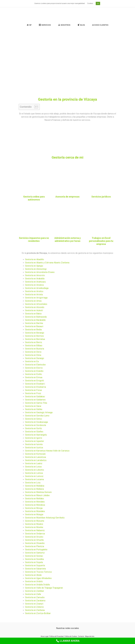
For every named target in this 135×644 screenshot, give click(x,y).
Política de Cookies (71, 636)
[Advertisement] (67, 81)
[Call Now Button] (67, 641)
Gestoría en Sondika (34, 559)
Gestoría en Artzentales (36, 304)
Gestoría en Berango (35, 333)
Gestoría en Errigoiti (34, 381)
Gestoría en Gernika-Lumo (37, 416)
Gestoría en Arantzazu (35, 282)
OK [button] (98, 3)
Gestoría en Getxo (33, 419)
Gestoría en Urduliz (34, 581)
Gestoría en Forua (33, 390)
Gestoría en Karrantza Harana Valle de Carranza (47, 451)
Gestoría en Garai (33, 406)
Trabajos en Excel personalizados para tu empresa (101, 241)
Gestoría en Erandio (34, 371)
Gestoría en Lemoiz (34, 476)
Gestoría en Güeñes (34, 432)
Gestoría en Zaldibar (34, 591)
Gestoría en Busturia (34, 349)
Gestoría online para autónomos (34, 198)
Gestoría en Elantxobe (35, 365)
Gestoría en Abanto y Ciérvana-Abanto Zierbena (47, 263)
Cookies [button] (90, 3)
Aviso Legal (45, 636)
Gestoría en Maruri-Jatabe (37, 495)
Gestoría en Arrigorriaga (36, 298)
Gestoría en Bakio (33, 314)
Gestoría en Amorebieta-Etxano (40, 272)
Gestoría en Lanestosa (36, 457)
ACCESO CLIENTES (100, 25)
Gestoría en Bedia (33, 330)
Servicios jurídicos (101, 197)
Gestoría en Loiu (33, 483)
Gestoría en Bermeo (34, 336)
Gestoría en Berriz (34, 342)
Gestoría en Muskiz (34, 524)
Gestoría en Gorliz (33, 428)
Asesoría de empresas (67, 197)
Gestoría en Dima (33, 355)
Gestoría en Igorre (34, 438)
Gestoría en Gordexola (36, 425)
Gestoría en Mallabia (35, 486)
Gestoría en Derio (33, 352)
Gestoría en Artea (33, 301)
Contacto (81, 636)
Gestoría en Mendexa (35, 505)
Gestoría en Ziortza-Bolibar (38, 613)
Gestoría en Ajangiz (34, 266)
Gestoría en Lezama (34, 479)
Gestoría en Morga (34, 508)
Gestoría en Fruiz (33, 393)
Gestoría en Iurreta (34, 444)
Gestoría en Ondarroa (35, 534)
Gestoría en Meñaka (34, 499)
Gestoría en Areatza (34, 285)
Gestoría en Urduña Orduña (37, 585)
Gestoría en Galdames (35, 400)
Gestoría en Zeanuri (34, 604)
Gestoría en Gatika (34, 409)
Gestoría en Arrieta (34, 294)
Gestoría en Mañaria (34, 489)
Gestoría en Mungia (34, 514)
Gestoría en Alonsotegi (36, 269)
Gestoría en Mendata (35, 502)
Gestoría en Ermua (34, 377)
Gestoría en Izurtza (34, 448)
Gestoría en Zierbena (35, 610)
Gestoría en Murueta (35, 521)
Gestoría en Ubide (33, 575)
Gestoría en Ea (32, 361)
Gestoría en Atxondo (35, 307)
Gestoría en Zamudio (35, 597)
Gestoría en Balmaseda (36, 317)
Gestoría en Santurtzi (35, 553)
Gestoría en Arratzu (34, 291)
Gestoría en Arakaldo (35, 279)
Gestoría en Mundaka (35, 511)
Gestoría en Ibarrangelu (36, 435)
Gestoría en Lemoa (34, 473)
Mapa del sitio (90, 636)
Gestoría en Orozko (34, 537)
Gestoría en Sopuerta (35, 565)
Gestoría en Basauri (34, 326)
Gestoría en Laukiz (34, 463)
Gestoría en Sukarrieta (35, 569)
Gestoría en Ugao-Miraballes (38, 578)
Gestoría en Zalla (33, 594)
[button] (35, 107)
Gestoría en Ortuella (34, 540)
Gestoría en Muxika (34, 527)
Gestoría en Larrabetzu (36, 460)
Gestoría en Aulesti (34, 310)
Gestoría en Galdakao (35, 396)
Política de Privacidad (56, 636)
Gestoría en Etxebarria (35, 387)
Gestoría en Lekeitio (34, 470)
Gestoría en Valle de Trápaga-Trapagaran (44, 588)
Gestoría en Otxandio (35, 543)
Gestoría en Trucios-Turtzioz (38, 572)
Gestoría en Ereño (33, 374)
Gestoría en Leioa (33, 467)
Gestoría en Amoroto (35, 275)
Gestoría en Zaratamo (35, 601)
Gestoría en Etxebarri (35, 384)
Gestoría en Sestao (34, 556)
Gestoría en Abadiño (34, 259)
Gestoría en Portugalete (36, 550)
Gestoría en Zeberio (34, 607)
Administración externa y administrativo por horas (67, 240)
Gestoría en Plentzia (34, 546)
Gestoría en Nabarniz (35, 530)
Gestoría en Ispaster (34, 441)
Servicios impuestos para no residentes (34, 240)
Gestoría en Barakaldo (35, 320)
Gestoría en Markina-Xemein (38, 492)
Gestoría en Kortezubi (35, 454)
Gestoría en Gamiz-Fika (36, 403)
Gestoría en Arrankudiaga (37, 288)
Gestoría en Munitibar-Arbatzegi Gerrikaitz (45, 518)
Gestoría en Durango (35, 358)
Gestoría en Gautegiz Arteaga (39, 412)
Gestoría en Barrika (34, 323)
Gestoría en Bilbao (34, 345)
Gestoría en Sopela (34, 562)
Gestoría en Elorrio (34, 368)
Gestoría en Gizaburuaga (36, 422)
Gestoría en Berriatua (35, 339)
